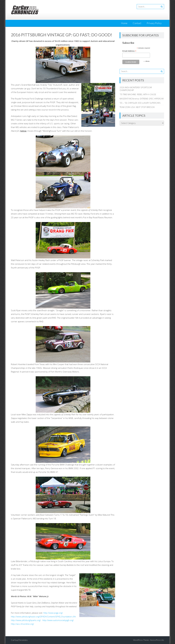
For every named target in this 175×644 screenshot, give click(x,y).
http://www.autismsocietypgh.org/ (58, 620)
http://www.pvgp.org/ (53, 613)
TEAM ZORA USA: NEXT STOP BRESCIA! (137, 107)
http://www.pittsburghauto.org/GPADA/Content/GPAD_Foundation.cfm (43, 617)
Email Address (129, 51)
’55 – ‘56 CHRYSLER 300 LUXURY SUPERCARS (140, 103)
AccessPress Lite (157, 640)
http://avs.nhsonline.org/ (22, 624)
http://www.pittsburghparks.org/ (26, 620)
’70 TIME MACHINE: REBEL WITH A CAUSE (138, 94)
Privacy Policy (154, 23)
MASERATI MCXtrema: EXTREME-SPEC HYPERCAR (142, 99)
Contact (137, 23)
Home (124, 23)
